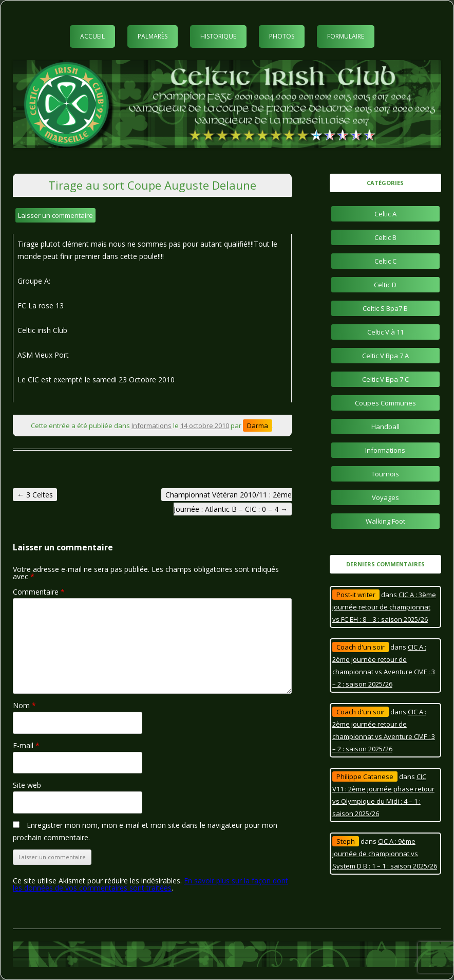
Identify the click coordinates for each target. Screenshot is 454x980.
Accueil (92, 36)
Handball (385, 427)
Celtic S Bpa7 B (385, 308)
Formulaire (346, 36)
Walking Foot (385, 521)
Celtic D (385, 285)
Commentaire (39, 592)
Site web (27, 785)
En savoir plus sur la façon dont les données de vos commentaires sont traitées (150, 884)
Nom (24, 705)
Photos (282, 36)
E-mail (26, 745)
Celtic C (385, 261)
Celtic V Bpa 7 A (385, 356)
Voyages (385, 497)
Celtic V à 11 (385, 332)
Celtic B (385, 237)
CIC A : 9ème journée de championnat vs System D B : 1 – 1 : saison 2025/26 (385, 854)
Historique (218, 36)
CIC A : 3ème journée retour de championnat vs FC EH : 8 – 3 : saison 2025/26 (384, 607)
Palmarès (153, 36)
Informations (152, 426)
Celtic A (385, 214)
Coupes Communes (385, 403)
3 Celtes (35, 495)
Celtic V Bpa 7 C (385, 379)
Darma (258, 426)
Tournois (385, 474)
